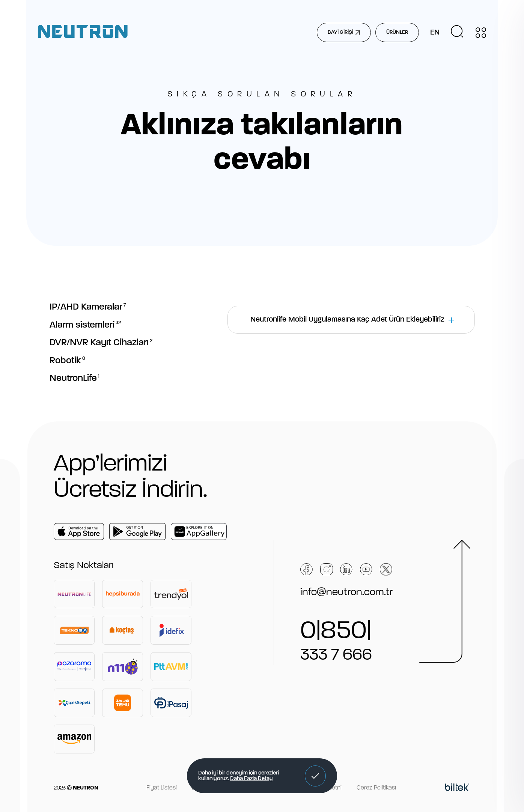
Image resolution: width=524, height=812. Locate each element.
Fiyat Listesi (162, 788)
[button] (315, 776)
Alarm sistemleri (85, 325)
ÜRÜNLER (397, 32)
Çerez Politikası (376, 788)
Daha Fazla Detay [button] (251, 779)
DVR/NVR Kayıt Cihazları (101, 343)
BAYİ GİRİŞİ (344, 32)
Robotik (67, 361)
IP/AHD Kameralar (88, 307)
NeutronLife (75, 378)
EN (435, 33)
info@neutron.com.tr (347, 592)
